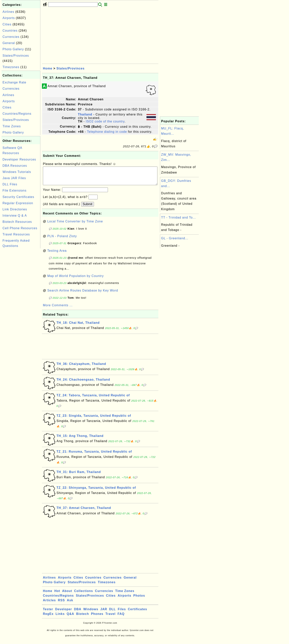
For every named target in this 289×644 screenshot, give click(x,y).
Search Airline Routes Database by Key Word (83, 294)
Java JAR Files (14, 178)
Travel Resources (16, 234)
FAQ (121, 618)
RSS (61, 604)
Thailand (85, 114)
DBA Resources (15, 166)
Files (122, 613)
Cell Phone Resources (20, 228)
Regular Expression (18, 203)
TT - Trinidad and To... (178, 217)
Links (60, 618)
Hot (57, 595)
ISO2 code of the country (105, 121)
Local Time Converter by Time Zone (75, 225)
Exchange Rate (14, 82)
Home (48, 68)
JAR (104, 613)
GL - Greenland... (175, 238)
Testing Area (57, 255)
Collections (84, 595)
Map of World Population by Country (76, 280)
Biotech (83, 618)
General (9, 43)
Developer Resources (19, 159)
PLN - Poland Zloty (62, 240)
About (67, 595)
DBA (78, 613)
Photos (139, 599)
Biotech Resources (17, 222)
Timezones (11, 67)
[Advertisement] (21, 308)
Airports (9, 18)
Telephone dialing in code (107, 132)
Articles (49, 604)
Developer (63, 613)
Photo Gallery (13, 49)
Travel (110, 618)
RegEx (48, 618)
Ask (70, 604)
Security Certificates (18, 197)
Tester (48, 613)
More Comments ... (58, 309)
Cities (7, 24)
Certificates (138, 613)
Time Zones (12, 126)
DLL (112, 613)
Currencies (11, 37)
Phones (97, 618)
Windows (91, 613)
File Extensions (15, 191)
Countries (10, 31)
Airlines (8, 12)
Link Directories (15, 209)
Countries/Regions (17, 114)
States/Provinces (16, 56)
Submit (88, 208)
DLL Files (10, 184)
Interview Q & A (15, 216)
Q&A (71, 618)
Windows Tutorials (17, 172)
